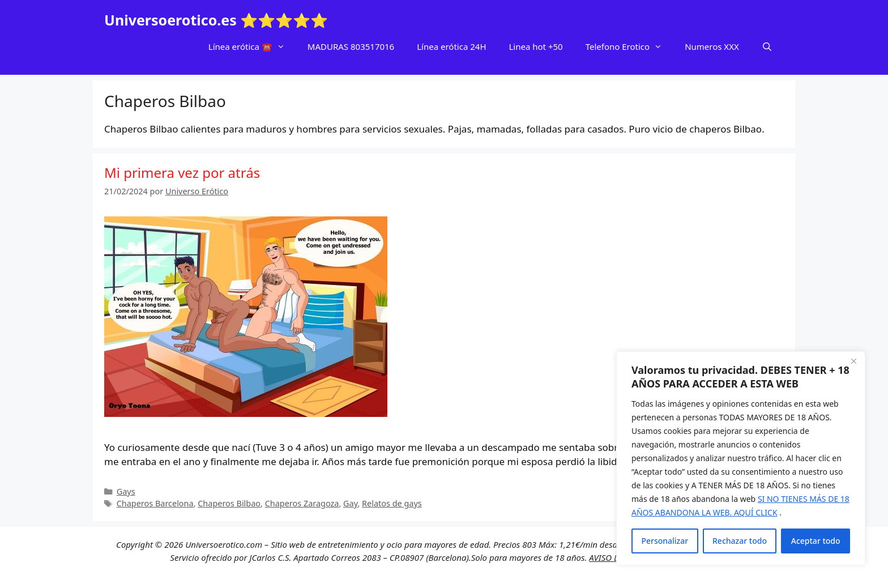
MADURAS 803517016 (351, 46)
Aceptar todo (816, 541)
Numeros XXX (712, 46)
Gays (126, 491)
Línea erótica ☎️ (252, 46)
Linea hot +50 (536, 46)
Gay (350, 503)
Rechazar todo (740, 541)
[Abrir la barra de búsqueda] (767, 46)
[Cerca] (853, 361)
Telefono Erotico (629, 46)
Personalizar (665, 541)
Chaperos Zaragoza (302, 503)
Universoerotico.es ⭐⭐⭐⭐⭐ (216, 20)
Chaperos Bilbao (229, 503)
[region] (741, 458)
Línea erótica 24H (451, 46)
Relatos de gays (392, 503)
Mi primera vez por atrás (182, 172)
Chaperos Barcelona (155, 503)
